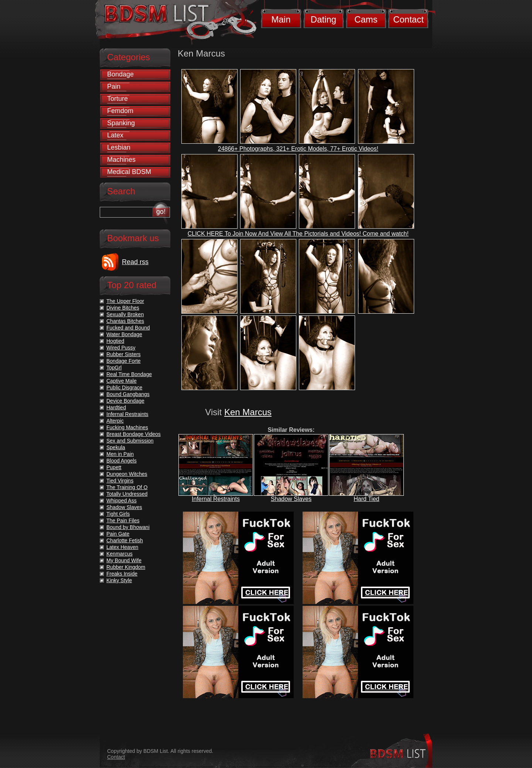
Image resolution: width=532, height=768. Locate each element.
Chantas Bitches (125, 321)
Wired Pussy (121, 348)
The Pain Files (123, 520)
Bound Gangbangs (128, 394)
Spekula (116, 447)
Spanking (121, 123)
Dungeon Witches (127, 474)
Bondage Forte (124, 361)
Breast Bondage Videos (134, 434)
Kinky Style (119, 580)
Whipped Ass (122, 501)
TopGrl (114, 368)
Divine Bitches (123, 308)
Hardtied (116, 407)
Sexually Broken (125, 314)
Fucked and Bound (128, 328)
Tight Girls (118, 514)
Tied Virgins (120, 481)
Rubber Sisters (124, 354)
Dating (323, 19)
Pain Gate (118, 534)
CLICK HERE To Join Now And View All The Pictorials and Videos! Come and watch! (298, 234)
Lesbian (119, 147)
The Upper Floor (125, 301)
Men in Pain (120, 454)
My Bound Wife (124, 560)
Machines (121, 160)
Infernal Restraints (216, 499)
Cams (366, 19)
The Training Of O (127, 487)
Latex (115, 135)
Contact (408, 19)
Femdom (120, 111)
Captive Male (122, 381)
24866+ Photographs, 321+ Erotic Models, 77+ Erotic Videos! (298, 149)
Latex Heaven (122, 547)
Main (281, 19)
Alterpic (115, 421)
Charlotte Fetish (125, 540)
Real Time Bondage (129, 374)
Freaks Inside (122, 574)
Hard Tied (366, 499)
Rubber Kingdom (126, 567)
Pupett (114, 467)
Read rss (135, 262)
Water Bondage (124, 334)
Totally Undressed (127, 494)
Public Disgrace (124, 388)
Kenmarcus (120, 554)
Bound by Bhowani (128, 527)
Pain (114, 86)
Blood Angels (122, 461)
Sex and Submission (130, 441)
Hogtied (115, 341)
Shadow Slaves (291, 499)
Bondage (120, 74)
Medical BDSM (129, 172)
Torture (117, 99)
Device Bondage (125, 401)
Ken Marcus (248, 412)
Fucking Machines (127, 427)
